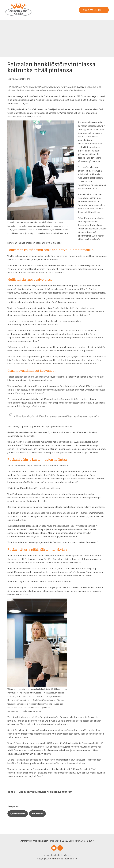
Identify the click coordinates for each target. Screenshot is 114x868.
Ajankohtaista (23, 79)
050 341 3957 (87, 841)
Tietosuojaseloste (51, 855)
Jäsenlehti (37, 813)
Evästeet (67, 855)
